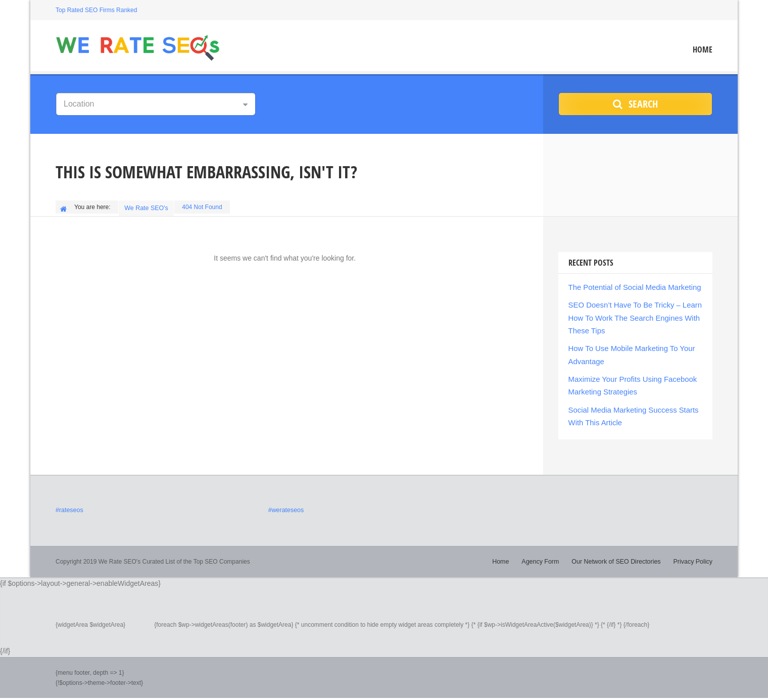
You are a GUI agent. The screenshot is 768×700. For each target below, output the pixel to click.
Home (703, 50)
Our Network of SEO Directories (619, 552)
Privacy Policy (693, 552)
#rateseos (69, 501)
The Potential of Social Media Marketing (631, 285)
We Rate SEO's (147, 207)
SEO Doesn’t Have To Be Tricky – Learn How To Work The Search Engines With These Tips (631, 314)
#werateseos (285, 501)
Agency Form (545, 552)
